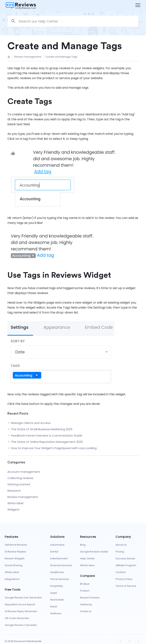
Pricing (120, 552)
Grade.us (86, 611)
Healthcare (57, 572)
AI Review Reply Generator (21, 611)
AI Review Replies (15, 552)
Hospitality (57, 586)
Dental (54, 552)
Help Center (87, 558)
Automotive (57, 545)
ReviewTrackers (90, 598)
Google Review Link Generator (23, 598)
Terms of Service (126, 586)
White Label (12, 572)
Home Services (60, 579)
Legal (54, 593)
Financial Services (61, 565)
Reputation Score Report (20, 604)
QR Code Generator (17, 618)
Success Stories (125, 558)
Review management (28, 57)
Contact (121, 572)
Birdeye (85, 584)
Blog (83, 545)
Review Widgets (15, 558)
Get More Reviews (16, 545)
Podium (85, 591)
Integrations (12, 579)
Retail (54, 607)
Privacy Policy (124, 579)
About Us (121, 545)
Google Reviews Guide (94, 552)
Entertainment (59, 558)
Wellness (56, 613)
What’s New (87, 565)
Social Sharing (14, 565)
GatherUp (86, 604)
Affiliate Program (126, 565)
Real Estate (57, 600)
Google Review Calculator (21, 625)
